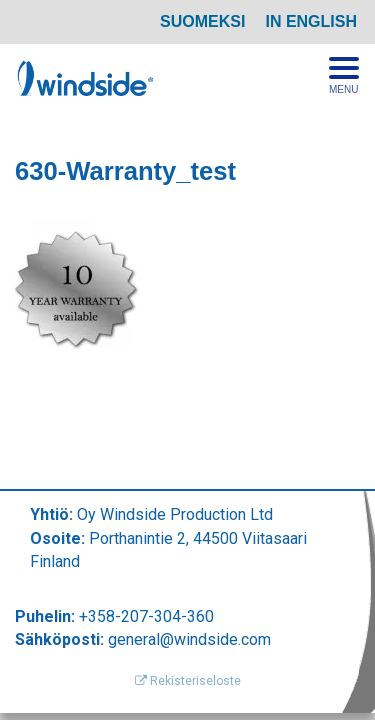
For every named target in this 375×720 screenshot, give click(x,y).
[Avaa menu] (344, 76)
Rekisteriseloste (188, 681)
